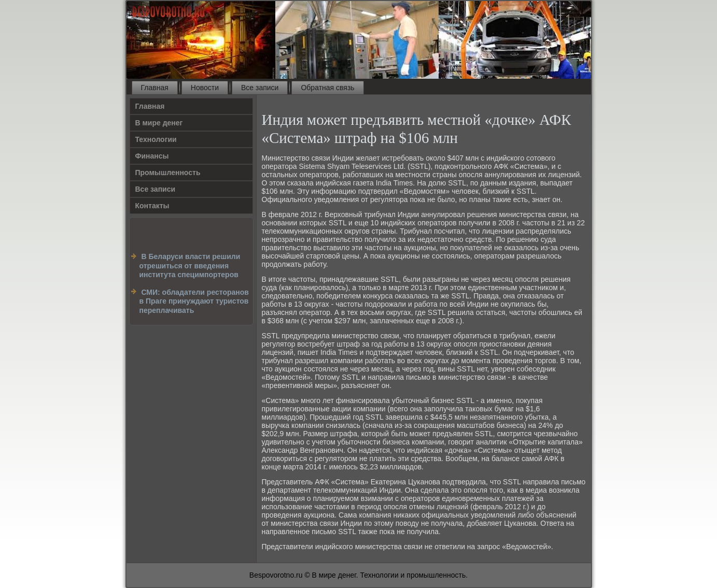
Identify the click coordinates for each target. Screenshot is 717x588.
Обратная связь (327, 88)
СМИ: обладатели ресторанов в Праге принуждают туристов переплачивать (194, 301)
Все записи (260, 88)
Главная (155, 88)
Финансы (152, 156)
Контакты (152, 206)
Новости (205, 88)
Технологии (156, 139)
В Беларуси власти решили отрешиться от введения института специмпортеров (190, 266)
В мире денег (159, 123)
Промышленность (168, 173)
